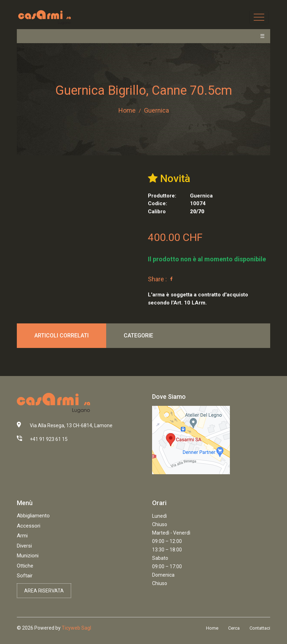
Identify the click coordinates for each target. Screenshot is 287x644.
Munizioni (28, 556)
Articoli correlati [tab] (61, 336)
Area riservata (44, 591)
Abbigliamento (33, 516)
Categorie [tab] (138, 336)
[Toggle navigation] (259, 17)
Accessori (29, 526)
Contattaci (260, 628)
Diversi (24, 546)
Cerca (234, 628)
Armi (22, 536)
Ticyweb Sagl (76, 628)
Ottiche (25, 566)
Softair (25, 576)
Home (127, 110)
